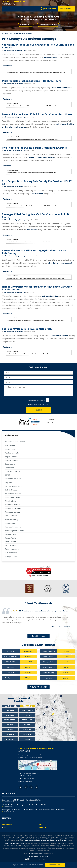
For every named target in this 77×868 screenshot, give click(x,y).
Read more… (8, 66)
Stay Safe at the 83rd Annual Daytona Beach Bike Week (38, 801)
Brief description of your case (39, 391)
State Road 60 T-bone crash (50, 173)
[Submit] (39, 410)
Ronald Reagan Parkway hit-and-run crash (55, 72)
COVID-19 (9, 475)
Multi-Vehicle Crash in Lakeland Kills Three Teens (32, 81)
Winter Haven (27, 710)
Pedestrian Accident (12, 512)
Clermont (27, 729)
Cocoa (27, 739)
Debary (10, 725)
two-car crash (32, 230)
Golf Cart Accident (12, 490)
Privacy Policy (43, 856)
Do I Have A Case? (39, 367)
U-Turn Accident (11, 553)
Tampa (27, 715)
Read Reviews (38, 636)
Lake (54, 841)
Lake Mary (10, 710)
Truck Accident (11, 545)
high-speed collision (50, 296)
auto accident (37, 194)
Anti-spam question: (35, 400)
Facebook (21, 787)
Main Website (7, 824)
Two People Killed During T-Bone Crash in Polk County (34, 148)
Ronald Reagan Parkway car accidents (49, 354)
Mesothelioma (11, 501)
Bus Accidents (10, 464)
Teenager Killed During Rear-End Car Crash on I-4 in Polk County (36, 216)
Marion (31, 841)
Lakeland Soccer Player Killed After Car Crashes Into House (37, 114)
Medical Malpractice (13, 497)
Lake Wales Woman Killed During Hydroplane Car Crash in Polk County (37, 252)
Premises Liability (12, 519)
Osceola (43, 841)
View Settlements (38, 687)
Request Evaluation (55, 865)
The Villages (27, 720)
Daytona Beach (10, 720)
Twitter (26, 787)
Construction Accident (13, 471)
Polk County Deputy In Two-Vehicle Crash (27, 329)
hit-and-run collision (52, 57)
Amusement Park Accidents (15, 442)
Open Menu (73, 3)
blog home (5, 33)
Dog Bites (9, 482)
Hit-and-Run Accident (13, 494)
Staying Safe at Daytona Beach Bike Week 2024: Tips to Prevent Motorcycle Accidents (38, 811)
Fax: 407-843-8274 (25, 781)
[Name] (39, 373)
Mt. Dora (27, 725)
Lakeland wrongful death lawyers (17, 106)
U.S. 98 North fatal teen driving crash (52, 106)
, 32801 (28, 774)
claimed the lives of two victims (41, 157)
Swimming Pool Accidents (15, 531)
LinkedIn (31, 787)
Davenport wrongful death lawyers (18, 206)
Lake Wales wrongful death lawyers (18, 278)
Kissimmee (10, 715)
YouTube (37, 787)
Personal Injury (11, 516)
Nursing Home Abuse (13, 508)
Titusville (27, 734)
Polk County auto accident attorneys (36, 72)
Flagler (26, 841)
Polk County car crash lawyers (57, 320)
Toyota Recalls (11, 538)
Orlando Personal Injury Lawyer (14, 844)
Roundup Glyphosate (13, 527)
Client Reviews (26, 25)
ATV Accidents (10, 445)
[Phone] (39, 382)
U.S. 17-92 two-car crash (50, 206)
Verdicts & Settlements (48, 25)
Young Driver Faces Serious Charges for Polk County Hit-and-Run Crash (38, 46)
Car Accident (10, 468)
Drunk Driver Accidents (14, 486)
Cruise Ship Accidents (13, 479)
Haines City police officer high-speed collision (20, 320)
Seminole (37, 841)
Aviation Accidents (12, 453)
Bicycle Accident (11, 457)
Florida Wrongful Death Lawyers (17, 173)
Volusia (64, 841)
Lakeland (10, 739)
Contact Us (43, 827)
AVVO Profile (53, 420)
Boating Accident (11, 460)
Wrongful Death (15, 137)
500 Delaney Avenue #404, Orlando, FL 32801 (38, 765)
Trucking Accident (12, 549)
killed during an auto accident (60, 263)
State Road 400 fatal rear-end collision (52, 242)
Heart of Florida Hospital (15, 354)
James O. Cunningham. (35, 853)
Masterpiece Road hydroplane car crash (36, 278)
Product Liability (11, 523)
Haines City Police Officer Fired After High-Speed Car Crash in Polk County (37, 288)
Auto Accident (15, 70)
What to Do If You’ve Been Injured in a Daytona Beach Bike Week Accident (38, 806)
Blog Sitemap (33, 856)
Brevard (49, 841)
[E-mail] (39, 377)
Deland (10, 729)
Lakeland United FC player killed (17, 139)
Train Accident (10, 542)
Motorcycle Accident (13, 505)
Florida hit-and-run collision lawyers (18, 72)
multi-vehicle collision (61, 88)
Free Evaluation (66, 9)
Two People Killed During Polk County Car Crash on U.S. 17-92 (37, 182)
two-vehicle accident (60, 336)
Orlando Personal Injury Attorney (14, 50)
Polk (57, 841)
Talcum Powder (11, 534)
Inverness (10, 734)
